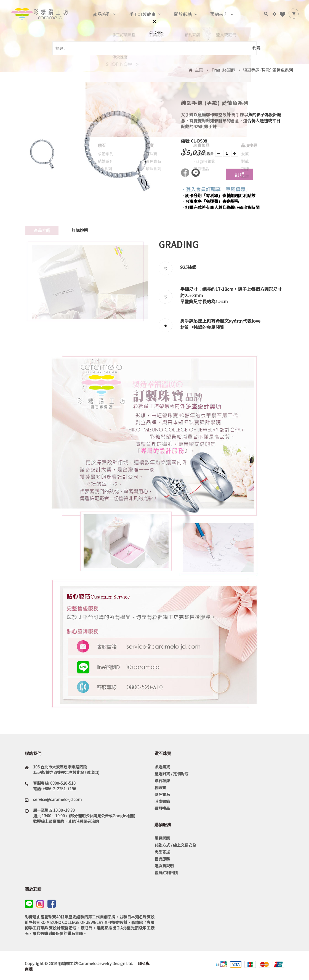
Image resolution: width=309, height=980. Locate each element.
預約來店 (213, 14)
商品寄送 (162, 852)
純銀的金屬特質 (209, 327)
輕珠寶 (160, 787)
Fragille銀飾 (223, 70)
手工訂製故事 (137, 14)
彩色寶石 (162, 794)
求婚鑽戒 (162, 767)
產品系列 (96, 14)
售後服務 (162, 859)
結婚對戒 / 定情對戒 (171, 774)
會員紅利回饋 (166, 873)
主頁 (199, 70)
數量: (211, 153)
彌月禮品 (162, 808)
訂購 (239, 174)
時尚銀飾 (162, 801)
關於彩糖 (177, 14)
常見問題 (162, 838)
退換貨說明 (164, 866)
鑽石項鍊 (162, 781)
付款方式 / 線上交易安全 (175, 845)
